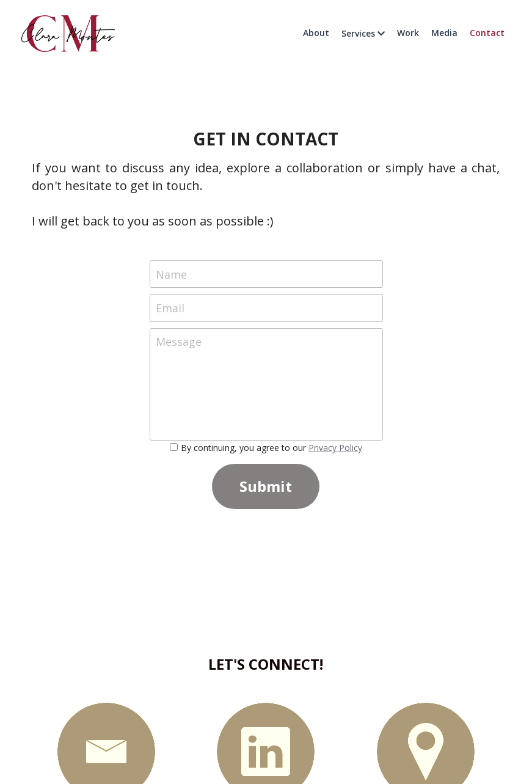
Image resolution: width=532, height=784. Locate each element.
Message (179, 342)
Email (170, 308)
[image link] (68, 33)
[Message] (266, 384)
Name (171, 274)
